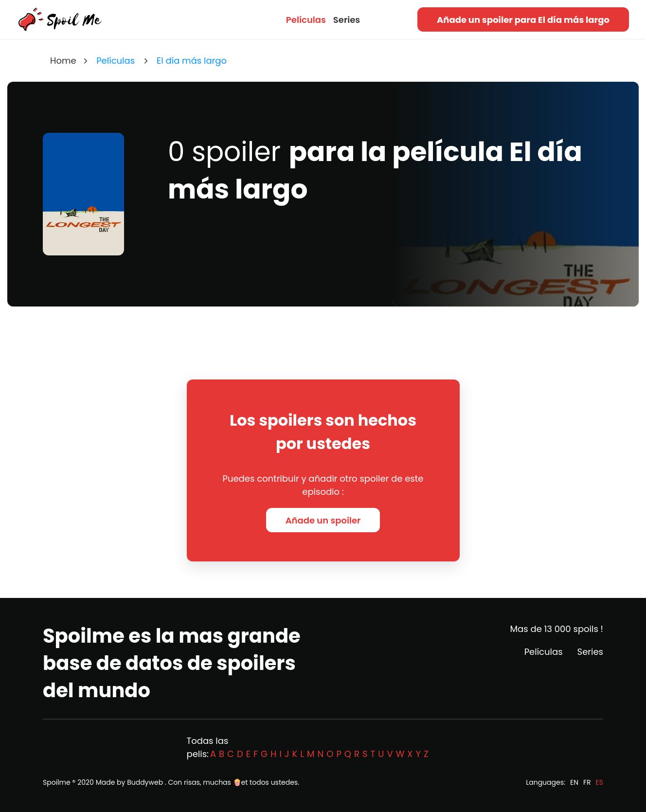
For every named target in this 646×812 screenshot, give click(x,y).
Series (347, 20)
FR (587, 782)
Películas (306, 20)
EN (574, 782)
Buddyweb (145, 782)
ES (600, 782)
